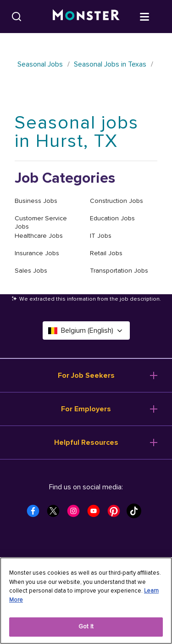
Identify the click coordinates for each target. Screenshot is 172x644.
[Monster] (86, 17)
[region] (86, 601)
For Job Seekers (86, 375)
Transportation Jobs (119, 271)
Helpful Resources (86, 442)
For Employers (86, 409)
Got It (86, 627)
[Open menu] (154, 16)
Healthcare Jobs (39, 236)
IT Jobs (101, 236)
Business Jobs (36, 201)
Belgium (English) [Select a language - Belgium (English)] (86, 330)
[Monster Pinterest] (117, 514)
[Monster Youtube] (96, 514)
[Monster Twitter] (56, 514)
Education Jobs (112, 218)
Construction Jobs (117, 201)
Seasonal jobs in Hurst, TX (77, 132)
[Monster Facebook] (36, 514)
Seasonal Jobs (40, 64)
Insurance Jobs (37, 253)
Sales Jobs (31, 271)
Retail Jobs (106, 253)
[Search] (17, 17)
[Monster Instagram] (76, 514)
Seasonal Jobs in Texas (110, 64)
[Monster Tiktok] (137, 514)
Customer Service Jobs (41, 222)
